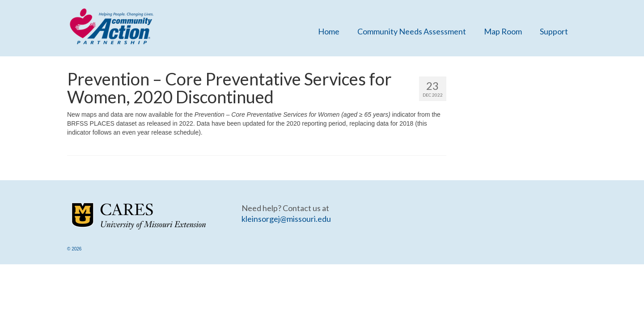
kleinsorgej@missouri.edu (286, 219)
